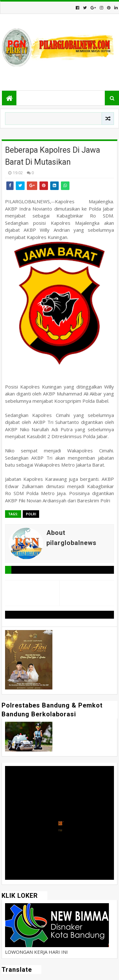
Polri (31, 514)
